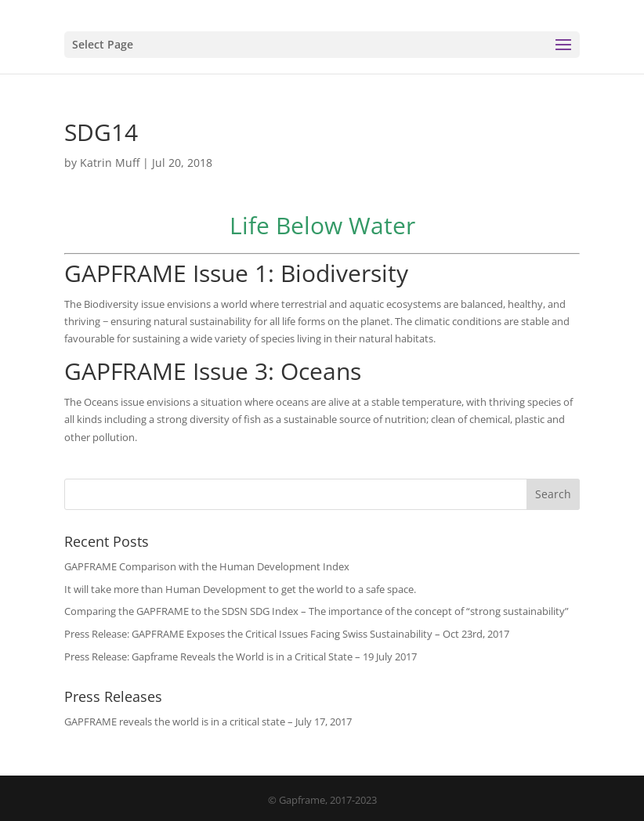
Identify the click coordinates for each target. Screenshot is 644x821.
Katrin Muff (110, 163)
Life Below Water (322, 225)
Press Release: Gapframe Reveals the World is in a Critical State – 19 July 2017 (241, 656)
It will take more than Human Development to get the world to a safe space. (240, 589)
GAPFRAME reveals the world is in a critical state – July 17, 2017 (208, 722)
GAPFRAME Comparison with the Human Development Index (207, 566)
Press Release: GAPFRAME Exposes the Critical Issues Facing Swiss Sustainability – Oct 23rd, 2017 (287, 634)
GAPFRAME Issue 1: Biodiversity (236, 273)
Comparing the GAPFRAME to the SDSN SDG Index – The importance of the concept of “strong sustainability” (317, 611)
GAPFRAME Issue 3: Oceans (213, 371)
